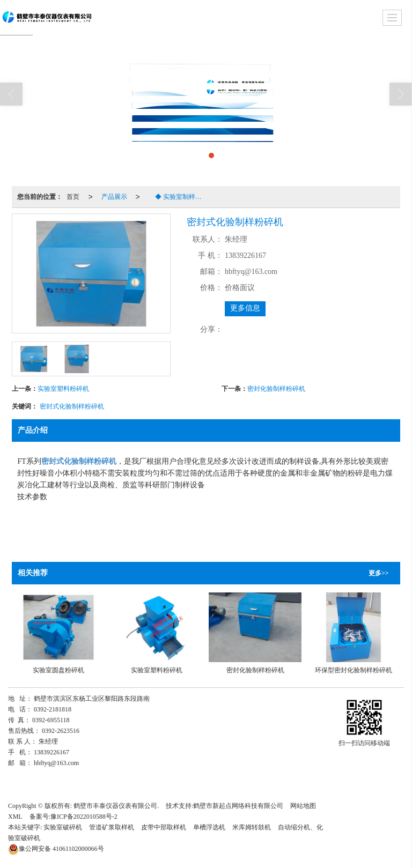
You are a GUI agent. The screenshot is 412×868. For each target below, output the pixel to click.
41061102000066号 (56, 849)
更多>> (379, 573)
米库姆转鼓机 (252, 827)
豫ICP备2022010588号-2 (84, 817)
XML (15, 817)
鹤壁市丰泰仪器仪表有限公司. (116, 806)
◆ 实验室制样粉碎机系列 (178, 197)
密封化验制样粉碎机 (276, 389)
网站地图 (303, 806)
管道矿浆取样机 (112, 827)
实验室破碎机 (63, 827)
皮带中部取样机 (164, 827)
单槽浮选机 (209, 827)
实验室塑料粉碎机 (63, 389)
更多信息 (245, 308)
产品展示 (114, 197)
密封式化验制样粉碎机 (72, 406)
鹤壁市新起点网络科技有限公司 (238, 806)
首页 (73, 197)
